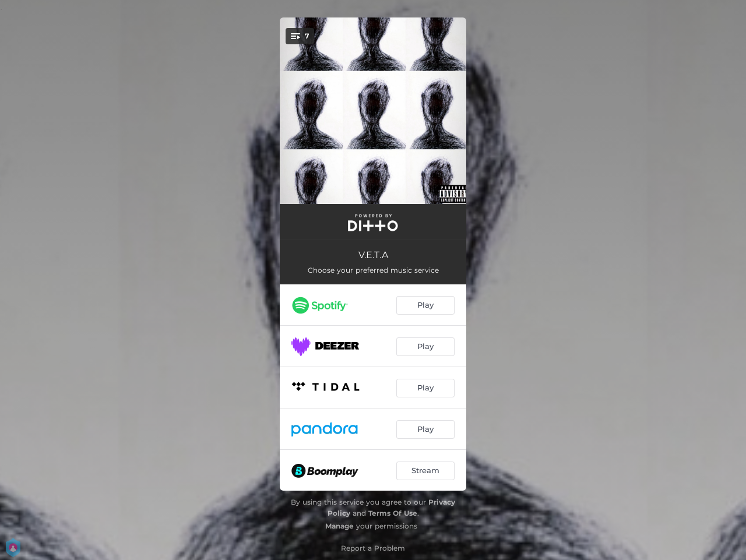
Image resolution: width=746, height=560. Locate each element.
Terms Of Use (393, 513)
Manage (339, 526)
